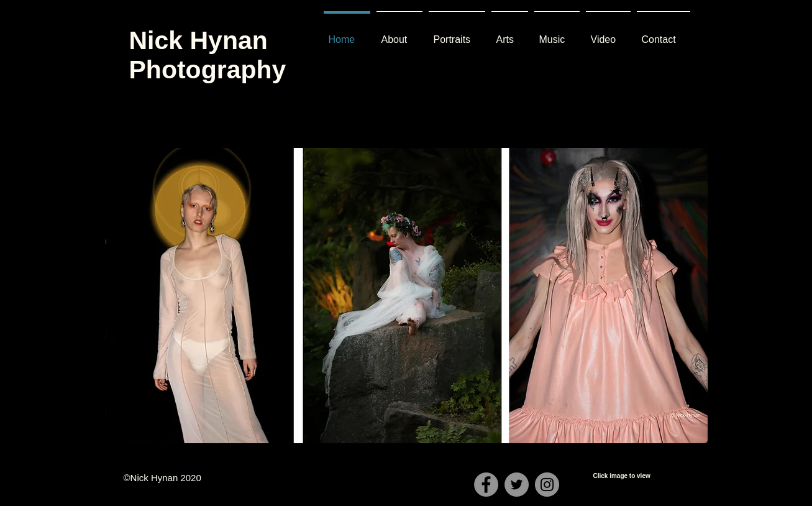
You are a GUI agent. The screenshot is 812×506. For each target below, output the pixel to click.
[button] (406, 296)
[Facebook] (486, 485)
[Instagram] (547, 485)
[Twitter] (517, 485)
